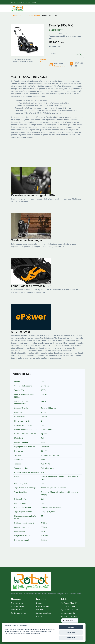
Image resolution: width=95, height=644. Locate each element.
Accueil (17, 15)
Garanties (40, 610)
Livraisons (40, 603)
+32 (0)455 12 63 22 (70, 610)
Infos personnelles (18, 606)
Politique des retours (43, 606)
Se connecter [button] (31, 2)
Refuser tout (71, 638)
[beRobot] (31, 582)
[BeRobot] (18, 9)
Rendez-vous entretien (19, 613)
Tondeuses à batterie (31, 15)
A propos (39, 616)
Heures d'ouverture (70, 620)
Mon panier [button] (17, 2)
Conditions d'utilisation (44, 613)
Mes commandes (17, 603)
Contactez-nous (59, 66)
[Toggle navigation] (82, 9)
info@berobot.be (68, 613)
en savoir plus (43, 60)
